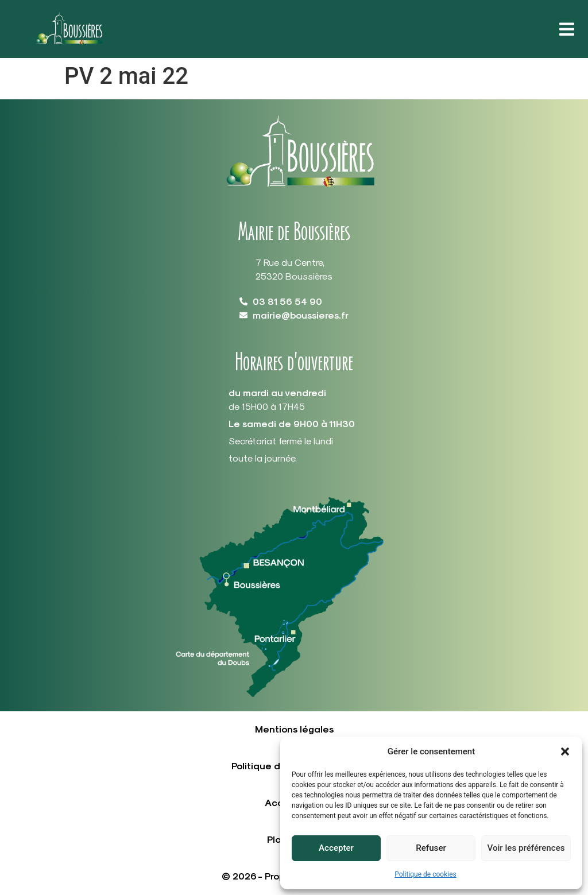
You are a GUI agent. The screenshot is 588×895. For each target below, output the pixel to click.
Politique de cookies (425, 874)
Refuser (431, 848)
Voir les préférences (526, 848)
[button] (565, 751)
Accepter (336, 848)
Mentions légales (294, 729)
